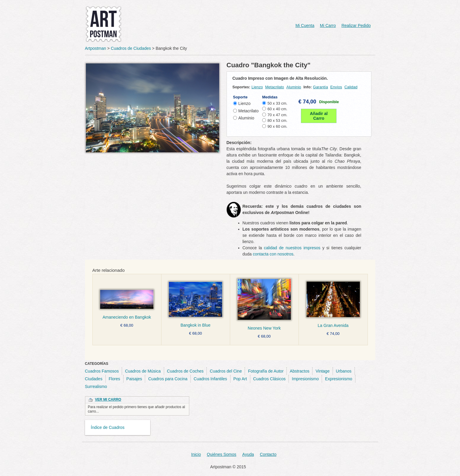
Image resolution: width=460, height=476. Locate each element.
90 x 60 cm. (277, 126)
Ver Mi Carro (108, 400)
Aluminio (294, 87)
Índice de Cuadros (108, 427)
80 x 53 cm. (277, 120)
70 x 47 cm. (277, 115)
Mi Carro (328, 25)
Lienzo (257, 87)
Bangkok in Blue (195, 325)
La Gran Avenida (333, 325)
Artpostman (96, 48)
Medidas (270, 97)
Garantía (321, 87)
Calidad (351, 87)
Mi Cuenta (305, 25)
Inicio (196, 454)
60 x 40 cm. (277, 109)
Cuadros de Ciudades (131, 48)
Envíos (336, 87)
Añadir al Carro (319, 116)
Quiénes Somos (222, 454)
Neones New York (264, 328)
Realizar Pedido (356, 25)
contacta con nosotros (273, 254)
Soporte (240, 97)
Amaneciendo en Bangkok (127, 317)
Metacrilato (275, 87)
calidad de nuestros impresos (292, 248)
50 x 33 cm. (277, 103)
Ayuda (248, 454)
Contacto (268, 454)
